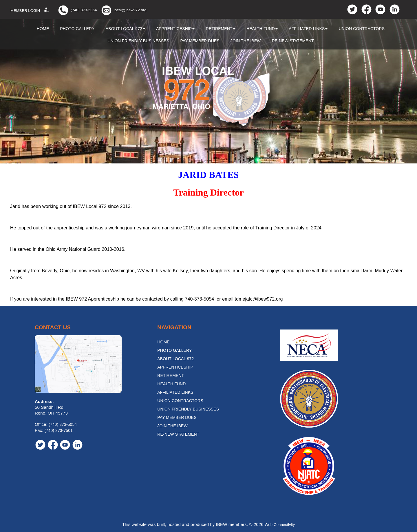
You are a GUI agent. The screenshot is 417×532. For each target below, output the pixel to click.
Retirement (221, 29)
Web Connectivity (280, 524)
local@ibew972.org (130, 10)
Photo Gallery (77, 29)
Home (43, 29)
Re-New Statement (293, 41)
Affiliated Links (308, 29)
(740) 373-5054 (84, 10)
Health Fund (262, 29)
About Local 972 (125, 29)
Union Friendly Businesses (138, 41)
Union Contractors (362, 29)
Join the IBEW (246, 41)
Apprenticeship (175, 29)
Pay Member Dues (200, 41)
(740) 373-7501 (59, 430)
